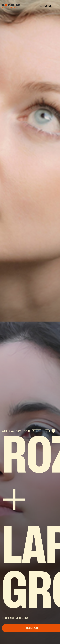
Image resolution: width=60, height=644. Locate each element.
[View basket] (45, 7)
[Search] (50, 6)
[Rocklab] (11, 6)
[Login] (41, 6)
